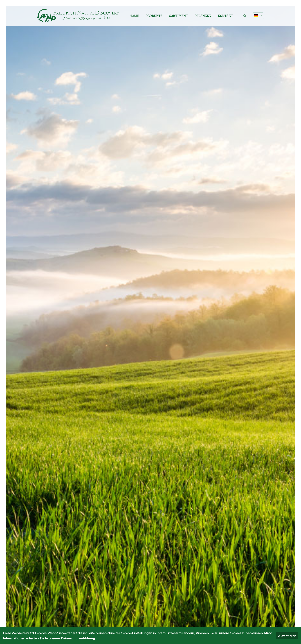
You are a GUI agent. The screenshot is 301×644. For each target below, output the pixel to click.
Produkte (154, 16)
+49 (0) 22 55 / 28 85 (236, 450)
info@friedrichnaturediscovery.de (223, 567)
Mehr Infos (60, 318)
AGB (261, 591)
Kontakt (225, 16)
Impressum (227, 591)
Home (134, 16)
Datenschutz (246, 591)
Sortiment (179, 16)
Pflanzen (203, 16)
